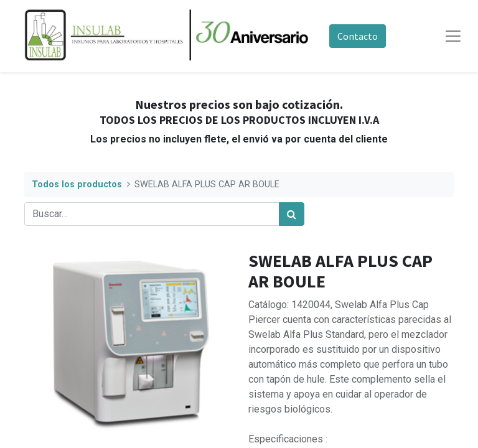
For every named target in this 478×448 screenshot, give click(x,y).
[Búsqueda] (292, 214)
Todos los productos (77, 184)
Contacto (358, 36)
